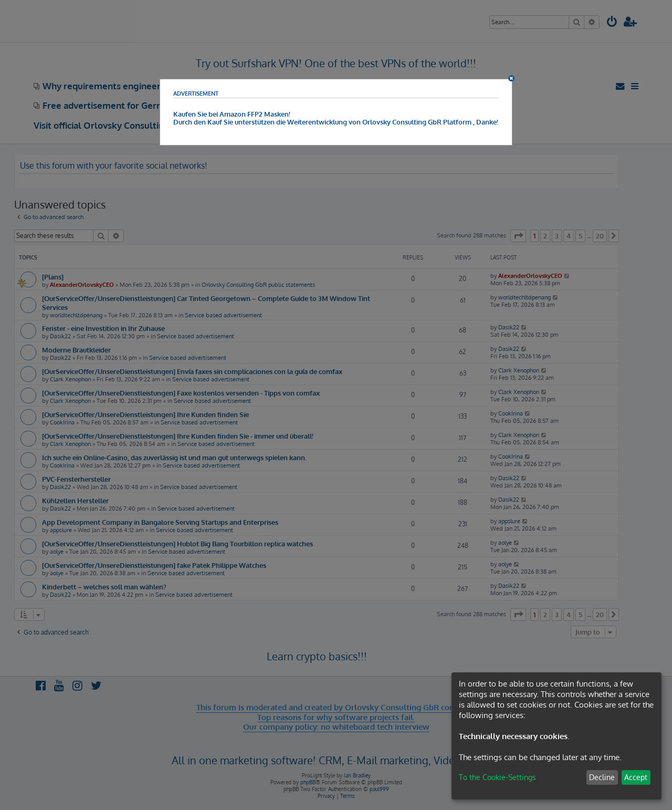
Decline (602, 777)
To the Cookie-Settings (497, 777)
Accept (636, 777)
